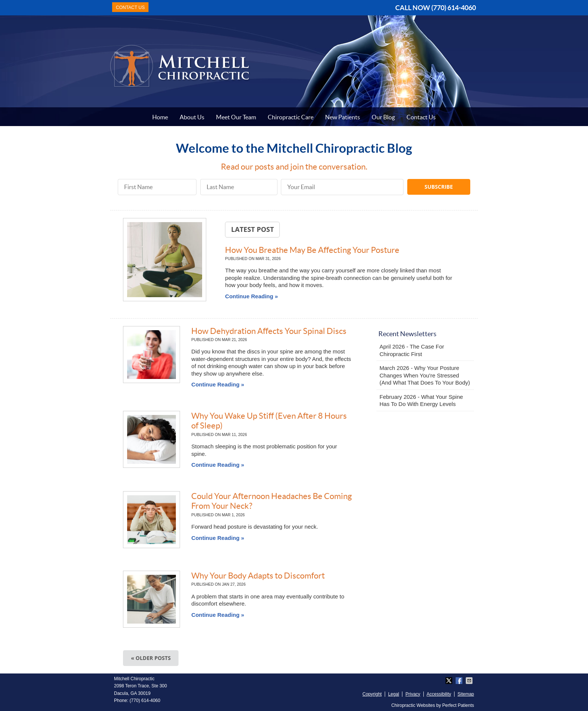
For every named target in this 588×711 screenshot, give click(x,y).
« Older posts (151, 658)
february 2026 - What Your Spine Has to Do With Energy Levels (421, 401)
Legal (394, 694)
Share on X (450, 681)
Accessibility (439, 694)
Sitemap (466, 694)
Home (160, 117)
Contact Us (421, 117)
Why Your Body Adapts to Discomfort (258, 576)
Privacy (413, 694)
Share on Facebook (460, 681)
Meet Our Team (236, 117)
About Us (192, 117)
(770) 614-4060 (454, 8)
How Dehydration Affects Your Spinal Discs (269, 331)
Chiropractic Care (291, 117)
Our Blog (383, 117)
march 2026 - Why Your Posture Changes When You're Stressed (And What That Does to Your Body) (425, 375)
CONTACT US (130, 8)
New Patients (343, 117)
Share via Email (470, 681)
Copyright (372, 694)
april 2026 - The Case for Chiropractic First (412, 350)
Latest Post (252, 229)
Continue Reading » (251, 296)
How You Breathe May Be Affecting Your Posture (312, 250)
